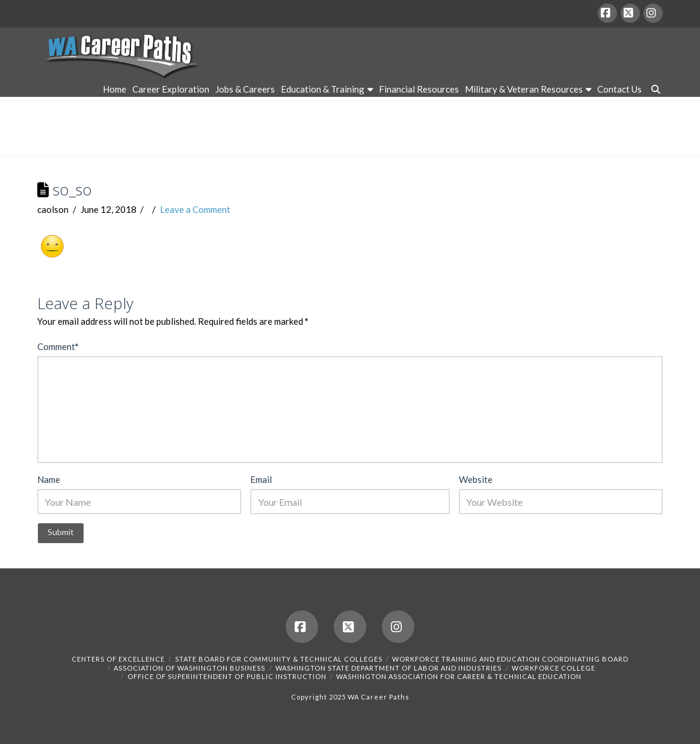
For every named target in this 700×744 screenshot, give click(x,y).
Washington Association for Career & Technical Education (459, 676)
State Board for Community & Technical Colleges (279, 659)
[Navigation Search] (654, 91)
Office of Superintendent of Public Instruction (227, 676)
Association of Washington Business (189, 668)
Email (261, 479)
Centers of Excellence (118, 659)
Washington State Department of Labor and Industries (388, 668)
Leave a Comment (195, 209)
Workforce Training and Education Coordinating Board (510, 659)
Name (49, 479)
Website (476, 479)
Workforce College (554, 668)
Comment (58, 346)
